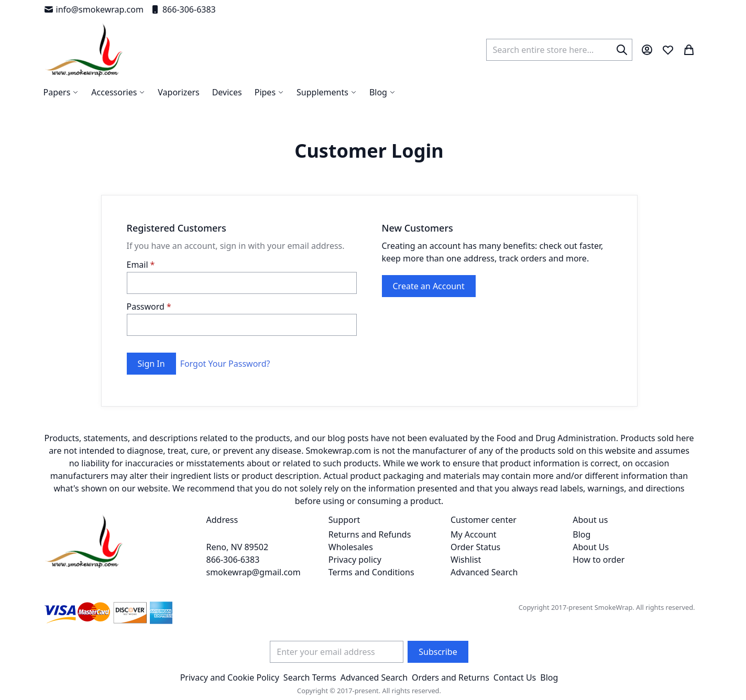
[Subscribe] (438, 652)
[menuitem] (382, 92)
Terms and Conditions (371, 572)
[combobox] (559, 50)
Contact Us (515, 677)
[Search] (622, 50)
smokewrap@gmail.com (254, 572)
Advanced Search (484, 572)
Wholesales (351, 547)
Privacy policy (355, 560)
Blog (582, 534)
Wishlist (466, 560)
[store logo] (84, 50)
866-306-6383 (183, 9)
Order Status (475, 547)
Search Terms (310, 677)
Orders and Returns (451, 677)
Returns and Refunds (370, 534)
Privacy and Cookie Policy (230, 677)
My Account (474, 534)
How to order (599, 560)
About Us (591, 547)
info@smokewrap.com (94, 9)
